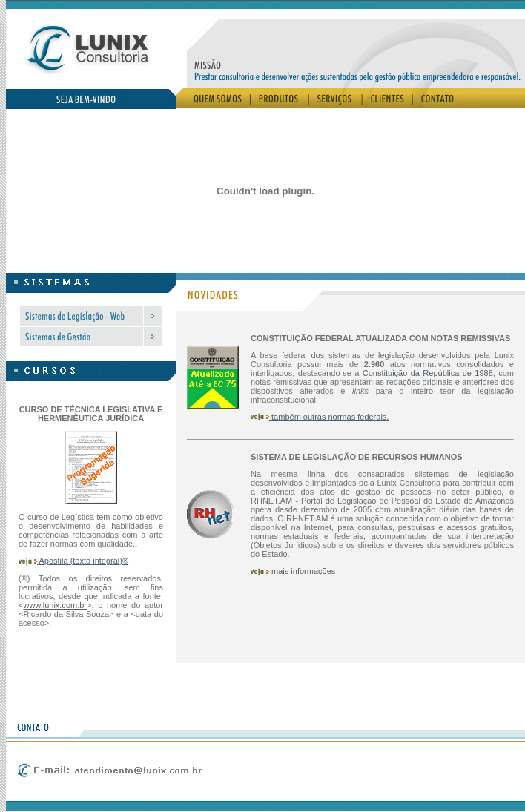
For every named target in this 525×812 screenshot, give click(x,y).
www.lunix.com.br (55, 605)
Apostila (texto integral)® (73, 561)
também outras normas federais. (320, 417)
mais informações (293, 571)
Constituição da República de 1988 (428, 373)
